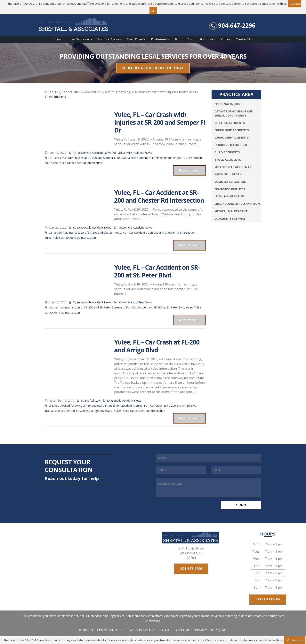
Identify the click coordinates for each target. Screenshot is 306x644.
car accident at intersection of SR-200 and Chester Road (85, 233)
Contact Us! (295, 640)
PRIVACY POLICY (206, 631)
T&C (224, 631)
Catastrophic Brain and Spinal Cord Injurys (234, 113)
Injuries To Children (231, 145)
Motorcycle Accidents (233, 167)
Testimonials (160, 39)
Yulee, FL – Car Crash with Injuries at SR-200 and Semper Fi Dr (160, 122)
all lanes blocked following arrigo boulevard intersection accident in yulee (96, 406)
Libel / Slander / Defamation (237, 204)
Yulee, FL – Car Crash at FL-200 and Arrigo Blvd (157, 346)
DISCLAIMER (183, 631)
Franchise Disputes (230, 189)
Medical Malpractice (231, 211)
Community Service (201, 39)
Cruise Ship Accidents (232, 130)
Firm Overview (79, 39)
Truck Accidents (228, 160)
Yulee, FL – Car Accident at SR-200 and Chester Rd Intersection (159, 196)
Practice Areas (108, 39)
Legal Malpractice (229, 196)
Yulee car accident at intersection (81, 163)
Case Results (136, 39)
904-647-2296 (237, 26)
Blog (178, 39)
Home (58, 39)
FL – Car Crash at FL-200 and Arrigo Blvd (170, 406)
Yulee (54, 163)
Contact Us (244, 39)
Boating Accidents (230, 123)
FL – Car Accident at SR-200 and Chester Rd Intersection (159, 233)
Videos (226, 39)
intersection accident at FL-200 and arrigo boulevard (79, 411)
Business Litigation (230, 182)
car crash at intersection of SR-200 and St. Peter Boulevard (87, 307)
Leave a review (268, 600)
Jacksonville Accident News (94, 153)
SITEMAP (165, 631)
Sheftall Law (93, 401)
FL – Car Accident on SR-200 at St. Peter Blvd (155, 307)
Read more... (189, 170)
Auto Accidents (227, 152)
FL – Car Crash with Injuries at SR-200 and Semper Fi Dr (84, 158)
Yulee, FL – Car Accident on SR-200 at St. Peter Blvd (157, 271)
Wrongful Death (228, 174)
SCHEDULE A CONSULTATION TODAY (153, 68)
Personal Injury (228, 104)
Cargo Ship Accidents (232, 137)
